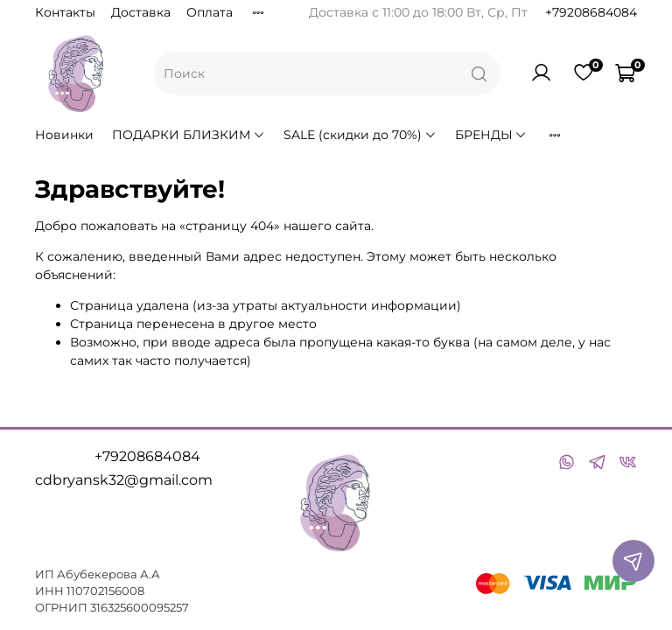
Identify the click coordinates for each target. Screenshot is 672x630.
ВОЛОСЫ (583, 135)
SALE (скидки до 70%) (360, 135)
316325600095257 (140, 608)
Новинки (64, 135)
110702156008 (105, 591)
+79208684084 (591, 12)
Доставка (141, 12)
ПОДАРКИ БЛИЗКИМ (189, 135)
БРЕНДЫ (491, 135)
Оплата (210, 12)
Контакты (65, 12)
